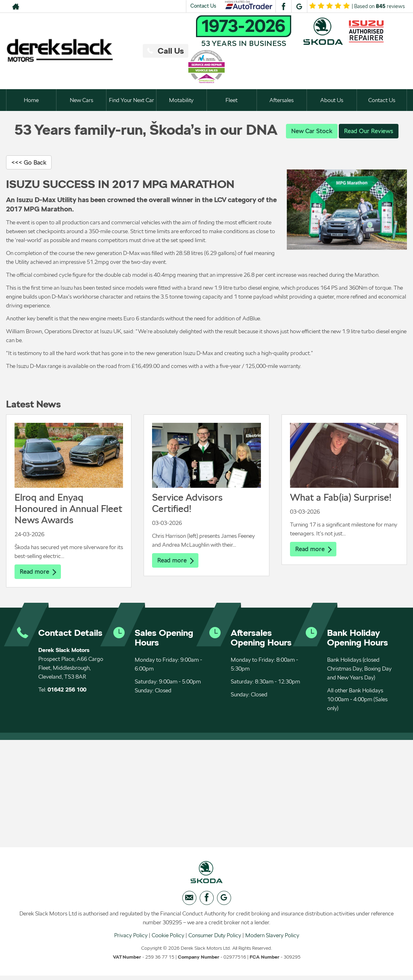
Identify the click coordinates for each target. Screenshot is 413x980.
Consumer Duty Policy (215, 939)
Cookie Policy (168, 939)
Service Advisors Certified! (187, 504)
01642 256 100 (67, 691)
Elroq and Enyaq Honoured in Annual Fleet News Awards (68, 510)
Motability (181, 100)
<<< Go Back (30, 163)
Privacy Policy (131, 939)
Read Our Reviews (370, 131)
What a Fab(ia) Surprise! (341, 498)
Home (31, 100)
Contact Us (203, 6)
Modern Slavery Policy (272, 939)
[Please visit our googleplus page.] (299, 6)
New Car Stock (310, 131)
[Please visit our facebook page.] (283, 6)
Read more (39, 573)
